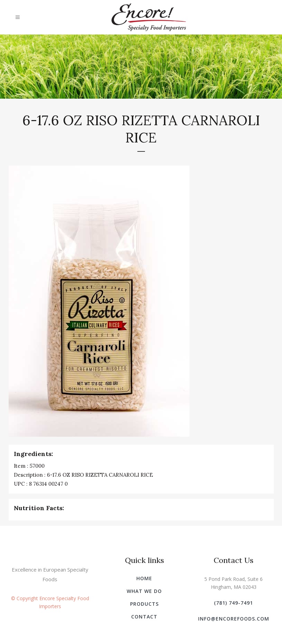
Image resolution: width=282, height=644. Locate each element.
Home (144, 578)
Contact (144, 617)
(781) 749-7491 (234, 603)
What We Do (144, 591)
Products (144, 604)
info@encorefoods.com (234, 619)
